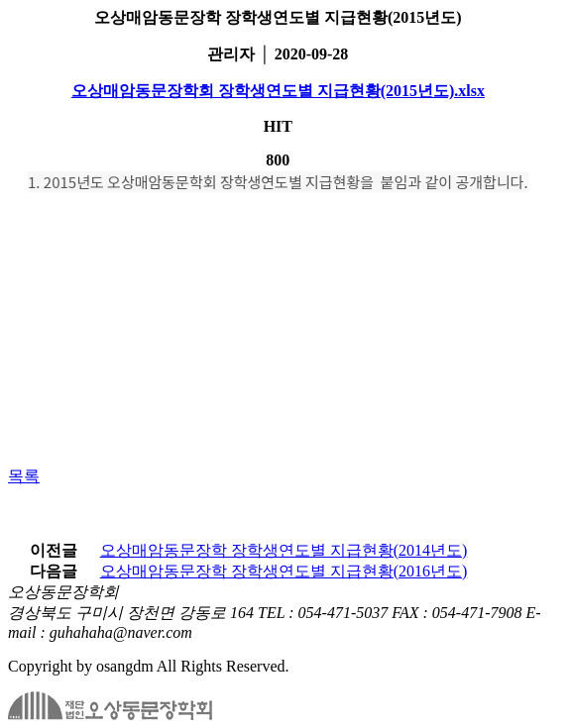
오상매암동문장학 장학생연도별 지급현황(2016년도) (284, 571)
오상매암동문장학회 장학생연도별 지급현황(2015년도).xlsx (278, 91)
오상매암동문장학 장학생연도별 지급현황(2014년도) (284, 550)
